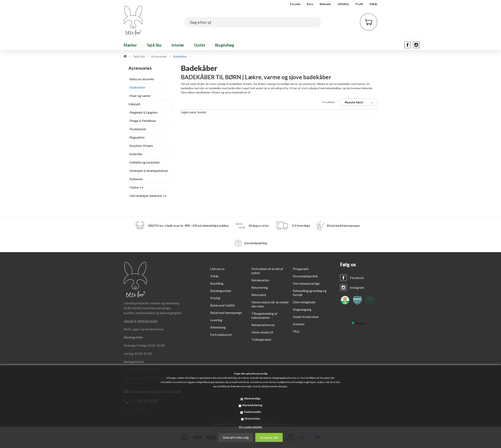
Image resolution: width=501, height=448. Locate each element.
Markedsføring (252, 405)
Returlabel (259, 295)
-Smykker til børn (141, 146)
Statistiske (252, 418)
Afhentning (218, 327)
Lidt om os (217, 269)
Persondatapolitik (305, 276)
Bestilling (217, 283)
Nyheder (325, 4)
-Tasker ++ (136, 187)
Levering (216, 320)
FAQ (296, 331)
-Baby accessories (141, 79)
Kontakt (299, 324)
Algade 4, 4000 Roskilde (141, 321)
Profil (359, 4)
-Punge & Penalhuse (142, 121)
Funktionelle (252, 412)
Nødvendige (252, 398)
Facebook (357, 278)
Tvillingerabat (261, 339)
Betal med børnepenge (226, 313)
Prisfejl (215, 298)
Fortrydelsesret (221, 335)
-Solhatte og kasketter (144, 162)
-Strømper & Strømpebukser (148, 171)
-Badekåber (137, 87)
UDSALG (343, 4)
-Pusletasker (137, 129)
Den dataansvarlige (306, 283)
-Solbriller (136, 154)
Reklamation (260, 280)
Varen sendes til (262, 332)
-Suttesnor (136, 179)
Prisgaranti (301, 269)
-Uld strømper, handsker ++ (148, 196)
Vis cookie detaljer (250, 427)
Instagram (357, 287)
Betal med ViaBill (222, 305)
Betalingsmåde (221, 291)
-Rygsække (137, 137)
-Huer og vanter (140, 96)
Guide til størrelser (306, 317)
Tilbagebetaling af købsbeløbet (264, 315)
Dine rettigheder (304, 302)
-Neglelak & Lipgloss (143, 112)
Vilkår (373, 4)
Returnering (260, 287)
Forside (295, 4)
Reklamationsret (263, 325)
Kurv (310, 4)
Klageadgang (302, 309)
